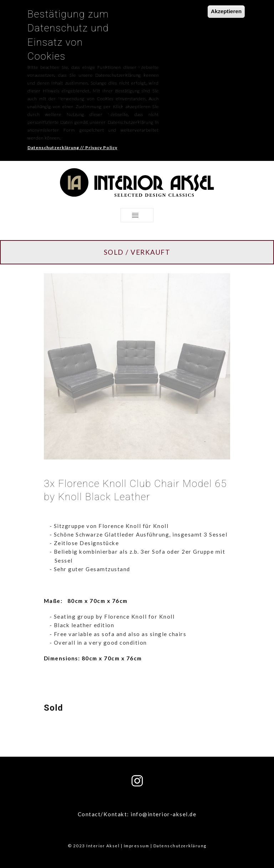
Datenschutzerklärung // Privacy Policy (72, 135)
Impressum (137, 846)
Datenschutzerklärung (180, 846)
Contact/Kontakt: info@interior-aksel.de (137, 814)
